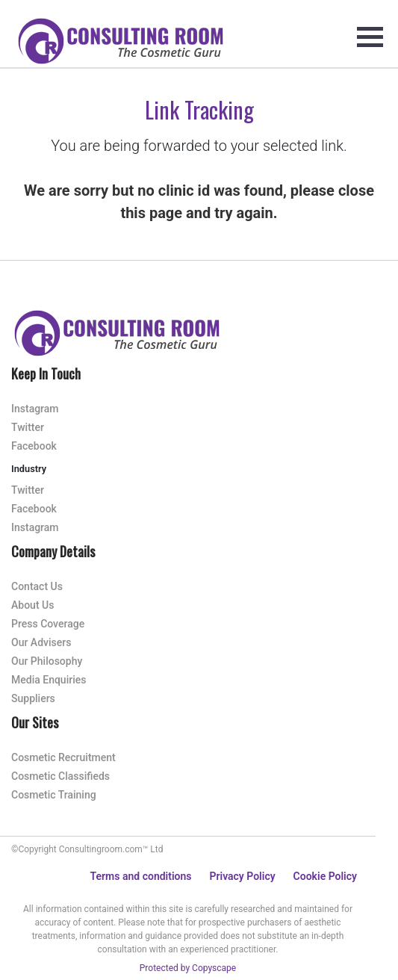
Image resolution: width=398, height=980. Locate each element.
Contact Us (37, 586)
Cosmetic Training (54, 795)
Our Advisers (41, 642)
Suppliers (33, 698)
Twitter (28, 427)
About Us (32, 605)
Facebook (34, 446)
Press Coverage (48, 624)
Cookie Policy (325, 876)
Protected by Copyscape (188, 968)
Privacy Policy (242, 876)
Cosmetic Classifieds (60, 776)
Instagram (35, 409)
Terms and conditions (141, 876)
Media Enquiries (49, 680)
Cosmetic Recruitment (63, 757)
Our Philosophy (47, 661)
